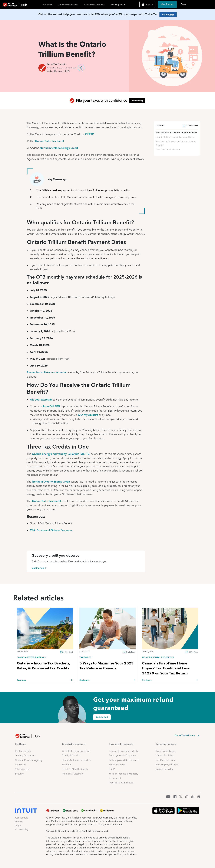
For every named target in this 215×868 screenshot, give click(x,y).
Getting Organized (25, 755)
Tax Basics (47, 4)
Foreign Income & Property (124, 774)
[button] (197, 4)
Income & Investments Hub (123, 751)
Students (67, 765)
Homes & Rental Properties (76, 760)
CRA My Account (88, 415)
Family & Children (72, 755)
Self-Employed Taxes (167, 765)
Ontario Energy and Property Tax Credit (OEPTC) (61, 454)
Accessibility (22, 829)
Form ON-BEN (51, 406)
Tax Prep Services (165, 760)
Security (19, 774)
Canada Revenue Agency (29, 760)
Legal (18, 826)
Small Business (117, 765)
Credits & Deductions (68, 4)
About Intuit (21, 818)
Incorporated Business (121, 783)
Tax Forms (20, 765)
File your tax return (41, 400)
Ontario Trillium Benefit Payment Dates (175, 137)
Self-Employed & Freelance (124, 760)
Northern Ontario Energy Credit (59, 148)
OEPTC (89, 134)
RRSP (112, 769)
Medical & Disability (73, 774)
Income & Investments (94, 4)
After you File (22, 769)
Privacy (19, 822)
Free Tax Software (166, 751)
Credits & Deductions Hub (76, 751)
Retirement (115, 778)
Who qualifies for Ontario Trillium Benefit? (176, 133)
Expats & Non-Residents (75, 769)
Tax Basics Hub (23, 751)
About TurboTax (165, 769)
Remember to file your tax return (46, 372)
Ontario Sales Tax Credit (49, 141)
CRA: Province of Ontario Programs (51, 530)
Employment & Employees (123, 755)
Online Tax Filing (165, 755)
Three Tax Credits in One (168, 150)
